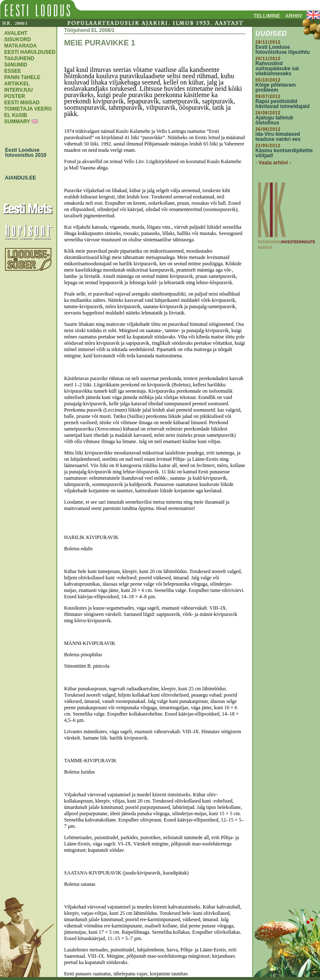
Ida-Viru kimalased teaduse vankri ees (278, 137)
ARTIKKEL (17, 84)
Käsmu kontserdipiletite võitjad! (284, 153)
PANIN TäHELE (22, 77)
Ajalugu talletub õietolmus (275, 120)
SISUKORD (17, 40)
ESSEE (13, 71)
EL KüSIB (16, 115)
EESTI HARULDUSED (30, 52)
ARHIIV (294, 16)
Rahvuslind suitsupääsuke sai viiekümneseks (277, 69)
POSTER (15, 96)
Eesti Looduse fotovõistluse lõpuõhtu (283, 50)
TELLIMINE (267, 16)
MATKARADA (20, 46)
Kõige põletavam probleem (276, 87)
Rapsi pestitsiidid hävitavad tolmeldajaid (283, 104)
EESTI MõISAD (22, 103)
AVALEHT (16, 33)
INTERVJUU (19, 90)
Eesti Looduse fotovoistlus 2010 (24, 153)
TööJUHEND (19, 58)
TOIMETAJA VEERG (28, 109)
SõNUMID (16, 65)
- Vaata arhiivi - (273, 163)
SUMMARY (17, 122)
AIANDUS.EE (19, 178)
